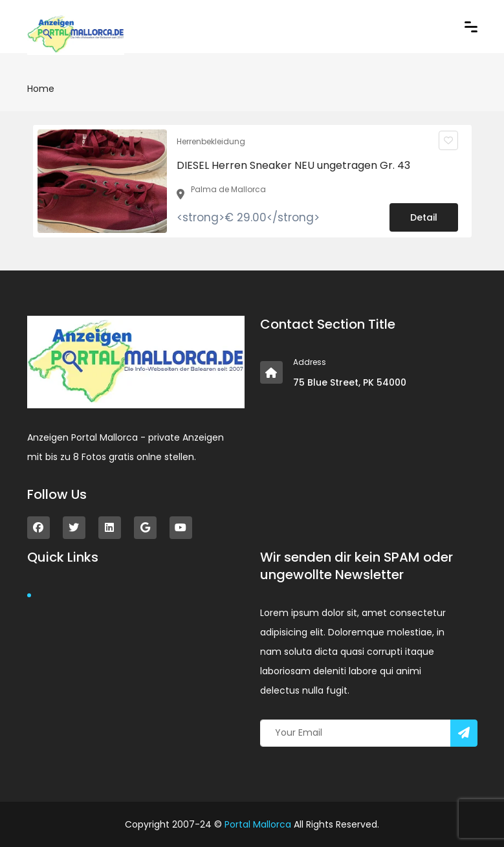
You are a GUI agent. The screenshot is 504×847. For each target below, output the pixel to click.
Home (41, 89)
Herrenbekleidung (211, 141)
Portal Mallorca (258, 824)
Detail (424, 217)
